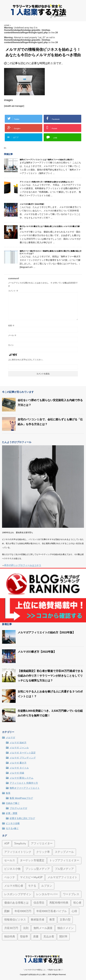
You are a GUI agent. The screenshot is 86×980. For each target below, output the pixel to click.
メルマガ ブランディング (23, 758)
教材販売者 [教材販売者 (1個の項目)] (38, 920)
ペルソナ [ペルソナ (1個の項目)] (10, 878)
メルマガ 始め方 (18, 743)
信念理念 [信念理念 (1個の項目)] (39, 903)
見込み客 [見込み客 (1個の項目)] (49, 937)
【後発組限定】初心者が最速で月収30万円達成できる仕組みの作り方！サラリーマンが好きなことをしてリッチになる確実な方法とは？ (50, 676)
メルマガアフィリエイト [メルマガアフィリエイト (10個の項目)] (62, 878)
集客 (8, 793)
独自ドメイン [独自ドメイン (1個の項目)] (66, 928)
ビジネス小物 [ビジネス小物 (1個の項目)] (12, 869)
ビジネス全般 (13, 823)
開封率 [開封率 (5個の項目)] (63, 937)
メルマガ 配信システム (21, 778)
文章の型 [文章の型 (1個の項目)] (65, 920)
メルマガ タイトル (19, 768)
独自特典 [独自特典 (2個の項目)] (10, 937)
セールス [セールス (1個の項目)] (10, 861)
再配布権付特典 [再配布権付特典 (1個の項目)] (59, 903)
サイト (11, 345)
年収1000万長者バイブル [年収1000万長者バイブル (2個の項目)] (52, 911)
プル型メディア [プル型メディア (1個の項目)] (64, 869)
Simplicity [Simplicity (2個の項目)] (20, 844)
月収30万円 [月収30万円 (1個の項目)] (11, 928)
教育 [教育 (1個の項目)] (52, 920)
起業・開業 (12, 813)
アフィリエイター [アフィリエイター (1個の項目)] (42, 844)
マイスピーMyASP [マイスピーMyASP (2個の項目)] (31, 878)
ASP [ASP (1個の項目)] (7, 844)
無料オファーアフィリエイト (25, 788)
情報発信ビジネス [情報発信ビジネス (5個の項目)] (15, 920)
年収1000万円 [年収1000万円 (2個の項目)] (23, 911)
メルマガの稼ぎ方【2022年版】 (32, 204)
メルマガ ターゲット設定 (23, 753)
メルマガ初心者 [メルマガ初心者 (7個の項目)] (14, 886)
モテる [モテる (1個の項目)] (32, 886)
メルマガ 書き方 (18, 763)
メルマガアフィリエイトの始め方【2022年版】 (46, 632)
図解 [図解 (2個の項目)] (7, 911)
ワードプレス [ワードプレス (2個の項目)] (71, 894)
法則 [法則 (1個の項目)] (26, 928)
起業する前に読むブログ (22, 818)
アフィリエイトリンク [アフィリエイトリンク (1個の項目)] (18, 852)
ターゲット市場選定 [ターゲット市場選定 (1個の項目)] (32, 861)
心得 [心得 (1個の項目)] (74, 911)
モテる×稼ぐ (12, 828)
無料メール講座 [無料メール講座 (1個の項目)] (43, 928)
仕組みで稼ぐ (13, 803)
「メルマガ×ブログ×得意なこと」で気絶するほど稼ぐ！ (43, 970)
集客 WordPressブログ (21, 798)
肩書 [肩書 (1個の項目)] (36, 937)
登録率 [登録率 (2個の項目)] (24, 937)
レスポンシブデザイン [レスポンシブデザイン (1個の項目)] (18, 894)
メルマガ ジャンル (19, 748)
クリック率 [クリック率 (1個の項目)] (43, 852)
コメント (13, 291)
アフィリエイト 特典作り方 (24, 783)
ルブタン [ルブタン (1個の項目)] (47, 886)
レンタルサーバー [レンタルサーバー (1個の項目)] (47, 894)
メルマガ (10, 738)
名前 (11, 325)
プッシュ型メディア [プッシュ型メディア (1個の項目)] (38, 869)
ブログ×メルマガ (18, 808)
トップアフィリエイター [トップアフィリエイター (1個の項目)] (64, 861)
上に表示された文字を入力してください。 (26, 360)
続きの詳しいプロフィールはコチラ (23, 566)
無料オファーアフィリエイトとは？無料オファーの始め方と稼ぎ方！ (47, 160)
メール (12, 335)
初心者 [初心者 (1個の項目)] (77, 903)
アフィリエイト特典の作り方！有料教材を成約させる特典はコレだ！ (47, 182)
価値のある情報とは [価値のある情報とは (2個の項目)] (16, 903)
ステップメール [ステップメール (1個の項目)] (64, 852)
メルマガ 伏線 (17, 773)
